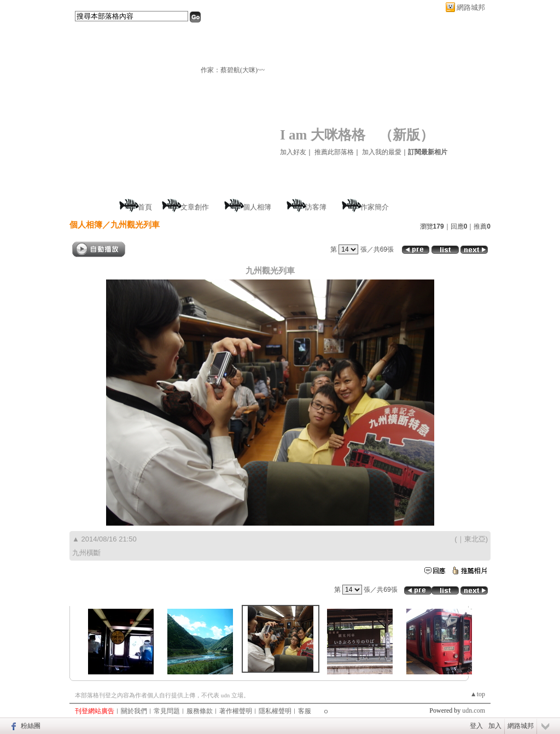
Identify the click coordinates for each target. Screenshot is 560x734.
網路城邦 (471, 7)
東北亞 (475, 539)
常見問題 (167, 711)
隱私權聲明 (275, 711)
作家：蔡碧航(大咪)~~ (233, 70)
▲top (478, 694)
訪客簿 (316, 207)
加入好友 (293, 152)
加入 (495, 726)
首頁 (145, 207)
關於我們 (134, 711)
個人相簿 (257, 207)
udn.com (474, 710)
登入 (476, 726)
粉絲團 (31, 726)
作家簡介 (375, 207)
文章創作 (195, 207)
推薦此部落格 (334, 152)
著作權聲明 (236, 711)
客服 (305, 711)
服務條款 (200, 711)
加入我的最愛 (382, 152)
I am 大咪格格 (323, 135)
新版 (406, 135)
